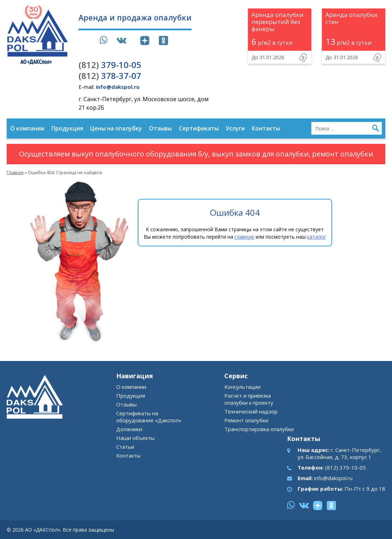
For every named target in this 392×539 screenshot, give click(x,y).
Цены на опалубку (116, 128)
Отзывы (160, 128)
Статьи (125, 447)
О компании (27, 128)
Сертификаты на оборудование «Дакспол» (149, 417)
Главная (15, 173)
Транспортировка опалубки (259, 429)
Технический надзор (251, 411)
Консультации (242, 387)
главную (244, 237)
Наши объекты (135, 438)
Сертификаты (199, 128)
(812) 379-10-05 (346, 467)
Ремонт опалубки (246, 420)
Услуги (235, 128)
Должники (129, 429)
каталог (317, 237)
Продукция (67, 128)
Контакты (266, 128)
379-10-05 (110, 65)
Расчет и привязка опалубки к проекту (249, 399)
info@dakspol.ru (333, 478)
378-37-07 (110, 76)
